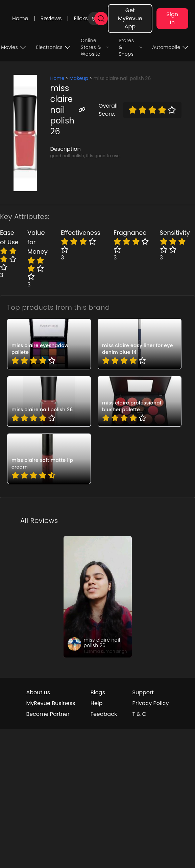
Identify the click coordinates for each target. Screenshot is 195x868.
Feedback (104, 714)
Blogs (98, 692)
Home (20, 18)
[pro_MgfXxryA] (49, 459)
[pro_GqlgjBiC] (140, 401)
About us (38, 692)
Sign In (172, 18)
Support (143, 692)
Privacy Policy (151, 703)
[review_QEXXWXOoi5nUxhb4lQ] (98, 597)
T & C (139, 714)
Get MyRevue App (130, 18)
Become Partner (48, 714)
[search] (101, 19)
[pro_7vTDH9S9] (140, 344)
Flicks (81, 18)
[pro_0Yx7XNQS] (49, 344)
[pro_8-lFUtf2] (49, 401)
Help (97, 703)
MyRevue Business (51, 703)
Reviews (51, 18)
